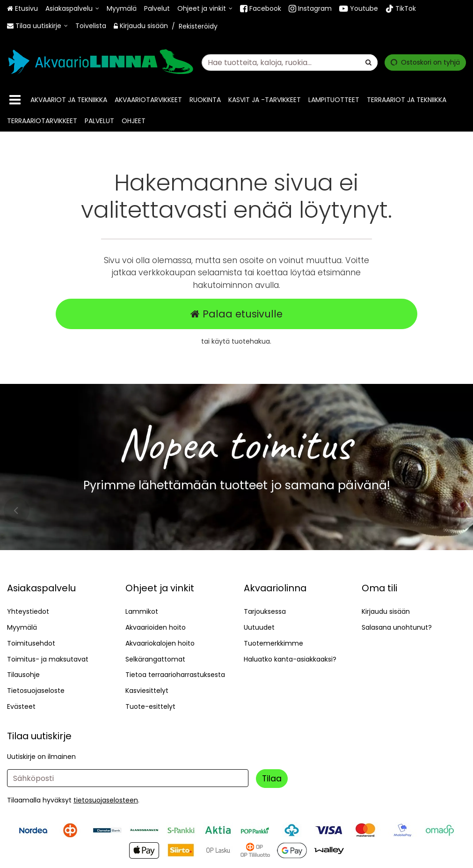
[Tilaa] (272, 779)
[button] (106, 800)
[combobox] (290, 62)
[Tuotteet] (15, 100)
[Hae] (368, 62)
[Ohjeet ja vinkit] (205, 9)
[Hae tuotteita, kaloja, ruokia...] (290, 62)
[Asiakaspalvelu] (72, 9)
